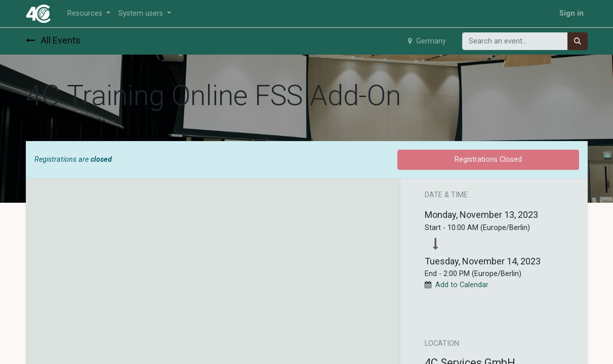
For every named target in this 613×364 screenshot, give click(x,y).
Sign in (571, 13)
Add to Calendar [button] (462, 285)
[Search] (578, 41)
